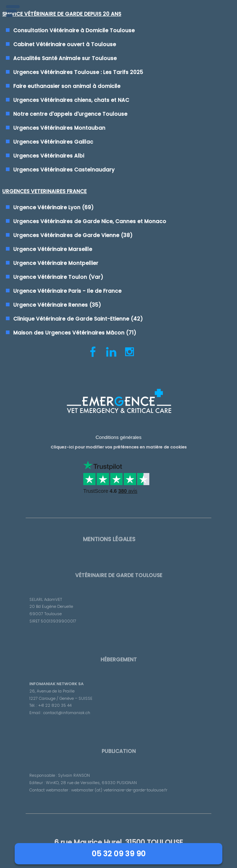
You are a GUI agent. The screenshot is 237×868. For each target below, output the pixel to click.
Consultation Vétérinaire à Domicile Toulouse (74, 30)
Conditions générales (118, 437)
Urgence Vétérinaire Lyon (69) (53, 207)
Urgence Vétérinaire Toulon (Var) (58, 277)
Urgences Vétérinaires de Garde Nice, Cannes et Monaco (90, 221)
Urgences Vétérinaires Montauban (59, 128)
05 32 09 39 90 (119, 854)
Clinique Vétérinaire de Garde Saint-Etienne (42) (78, 319)
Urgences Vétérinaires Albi (49, 156)
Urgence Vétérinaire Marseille (53, 249)
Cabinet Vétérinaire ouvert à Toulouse (65, 44)
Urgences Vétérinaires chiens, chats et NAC (71, 100)
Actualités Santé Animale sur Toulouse (65, 58)
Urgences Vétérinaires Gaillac (53, 142)
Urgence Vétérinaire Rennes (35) (57, 305)
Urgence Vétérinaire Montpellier (56, 263)
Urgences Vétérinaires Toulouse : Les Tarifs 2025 (78, 72)
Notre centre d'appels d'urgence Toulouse (70, 114)
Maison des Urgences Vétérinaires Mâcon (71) (75, 333)
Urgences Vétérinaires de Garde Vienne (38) (73, 235)
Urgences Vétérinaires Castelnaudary (64, 170)
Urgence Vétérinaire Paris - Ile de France (67, 291)
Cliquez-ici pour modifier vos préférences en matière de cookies (119, 447)
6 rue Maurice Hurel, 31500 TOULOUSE (119, 843)
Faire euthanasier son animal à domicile (67, 86)
